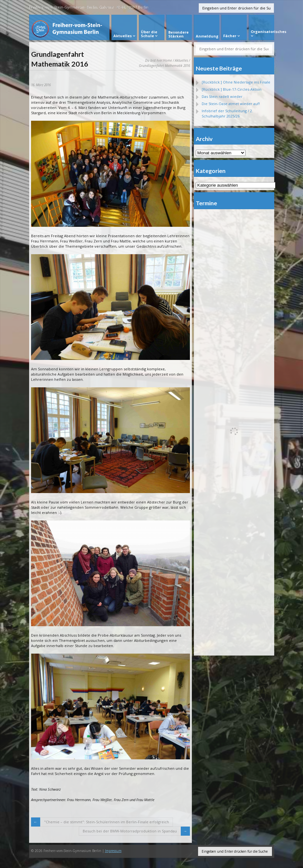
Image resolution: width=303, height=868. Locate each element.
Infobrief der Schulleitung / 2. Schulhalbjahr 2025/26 (227, 113)
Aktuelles (181, 60)
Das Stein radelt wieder (222, 96)
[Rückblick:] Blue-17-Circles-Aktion (232, 89)
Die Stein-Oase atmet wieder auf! (231, 104)
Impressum (113, 851)
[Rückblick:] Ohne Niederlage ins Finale (236, 82)
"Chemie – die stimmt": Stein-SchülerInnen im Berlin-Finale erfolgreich (107, 822)
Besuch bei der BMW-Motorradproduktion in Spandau (130, 831)
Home (168, 60)
